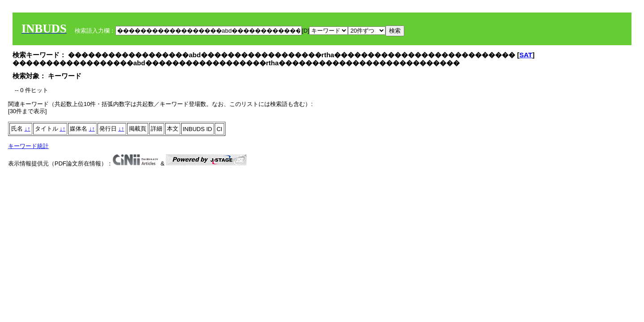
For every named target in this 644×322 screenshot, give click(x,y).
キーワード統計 (28, 146)
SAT (526, 55)
